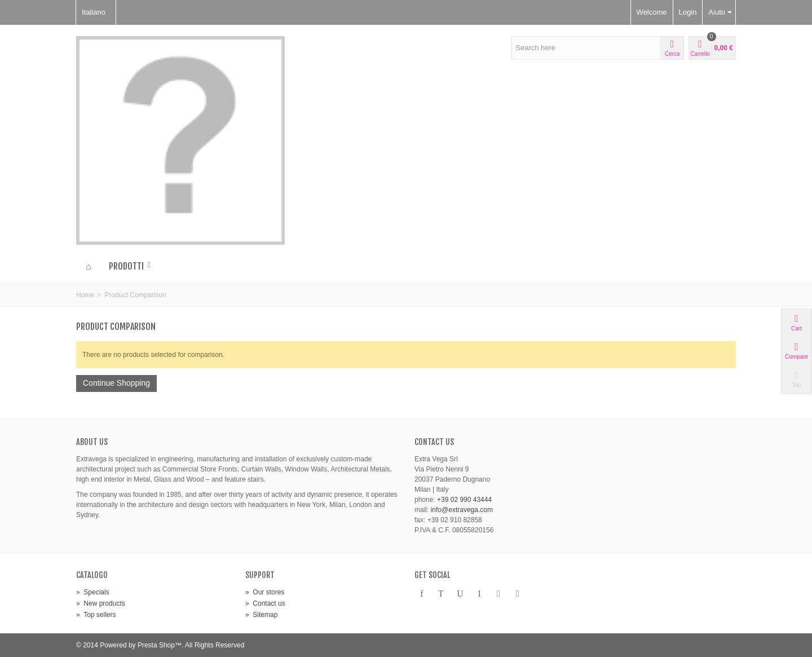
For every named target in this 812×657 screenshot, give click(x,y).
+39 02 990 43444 (464, 500)
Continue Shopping (116, 383)
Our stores (265, 592)
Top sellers (96, 615)
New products (101, 603)
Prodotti (130, 266)
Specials (93, 592)
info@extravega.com (462, 510)
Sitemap (261, 615)
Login (688, 12)
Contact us (265, 603)
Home (85, 295)
